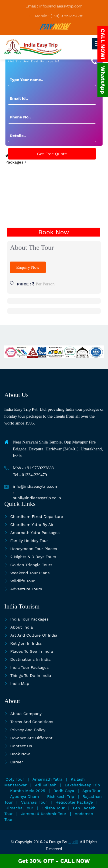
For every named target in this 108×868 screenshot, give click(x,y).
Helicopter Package (74, 802)
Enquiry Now (28, 267)
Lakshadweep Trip (82, 785)
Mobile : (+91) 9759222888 (59, 16)
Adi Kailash (46, 785)
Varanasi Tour (34, 802)
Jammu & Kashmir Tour (44, 814)
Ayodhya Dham (24, 796)
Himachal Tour (19, 808)
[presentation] (54, 176)
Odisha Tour (53, 808)
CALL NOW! (103, 44)
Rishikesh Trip (61, 796)
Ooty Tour (15, 779)
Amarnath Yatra (48, 779)
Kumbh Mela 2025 (28, 791)
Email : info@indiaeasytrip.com (54, 6)
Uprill (73, 842)
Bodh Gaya (64, 791)
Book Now (54, 232)
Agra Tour (91, 791)
